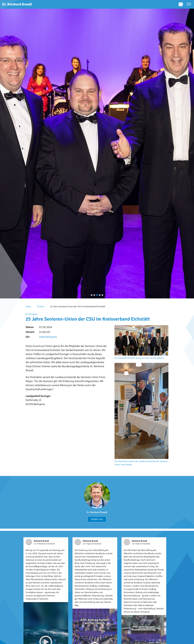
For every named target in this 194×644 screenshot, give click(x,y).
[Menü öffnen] (189, 4)
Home (28, 307)
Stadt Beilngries (48, 337)
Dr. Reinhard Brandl (97, 512)
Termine (41, 307)
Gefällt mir (97, 519)
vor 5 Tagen (87, 544)
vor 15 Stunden (40, 544)
